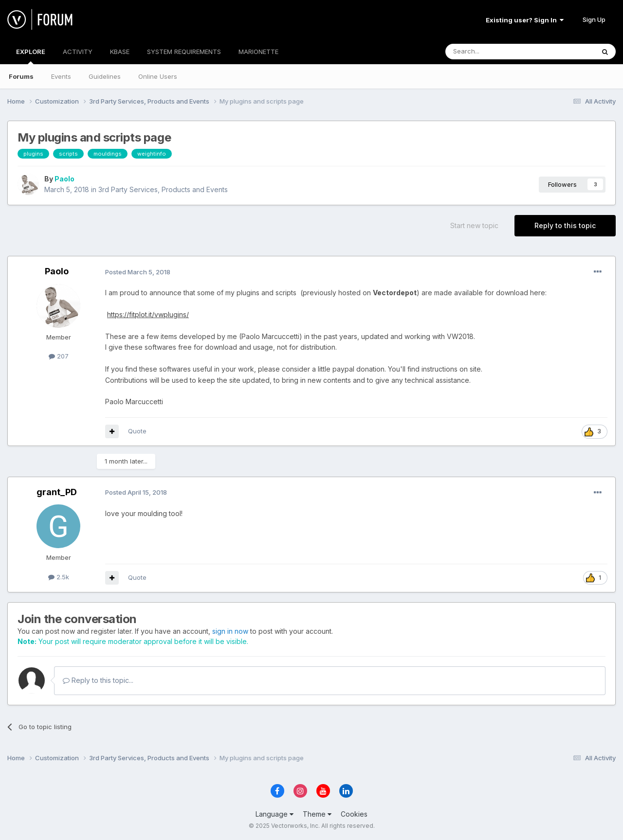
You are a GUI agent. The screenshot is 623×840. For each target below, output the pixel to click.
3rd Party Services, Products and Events (163, 189)
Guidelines (105, 76)
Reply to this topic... (98, 680)
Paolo (64, 179)
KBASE (120, 52)
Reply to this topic (565, 225)
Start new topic (474, 225)
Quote (137, 431)
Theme (317, 814)
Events (61, 76)
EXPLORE (31, 56)
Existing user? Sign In (525, 20)
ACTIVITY (78, 52)
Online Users (158, 76)
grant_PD (57, 492)
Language (275, 814)
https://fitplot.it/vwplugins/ (148, 314)
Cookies (354, 814)
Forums (21, 76)
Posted (138, 272)
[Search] (495, 52)
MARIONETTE (258, 52)
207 (59, 356)
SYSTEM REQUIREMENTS (184, 52)
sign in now (230, 631)
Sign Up (594, 19)
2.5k (59, 577)
